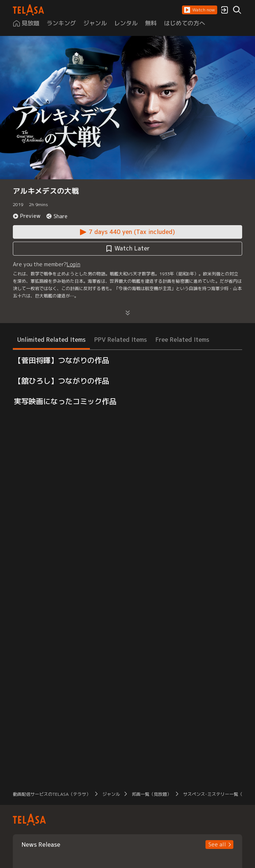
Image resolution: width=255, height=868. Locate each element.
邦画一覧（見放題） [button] (152, 794)
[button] (200, 10)
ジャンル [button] (111, 794)
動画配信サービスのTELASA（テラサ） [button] (52, 794)
